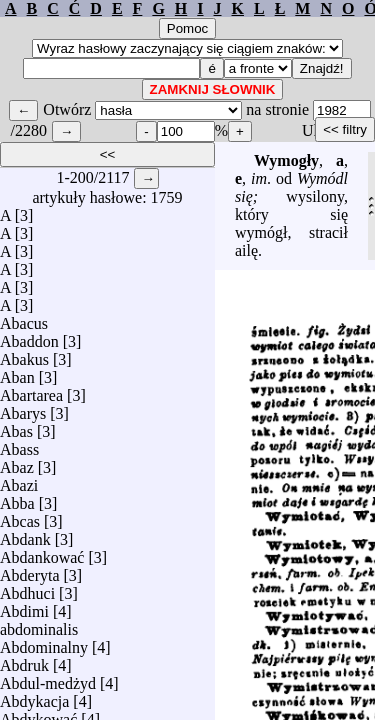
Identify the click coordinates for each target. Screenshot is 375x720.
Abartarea (31, 390)
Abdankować (42, 552)
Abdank (25, 534)
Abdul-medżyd (48, 678)
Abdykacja (34, 696)
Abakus (24, 354)
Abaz (17, 462)
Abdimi (24, 606)
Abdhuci (27, 588)
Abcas (20, 516)
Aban (17, 372)
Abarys (23, 408)
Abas (16, 426)
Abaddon (29, 336)
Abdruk (24, 660)
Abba (17, 498)
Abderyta (30, 570)
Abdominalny (44, 642)
